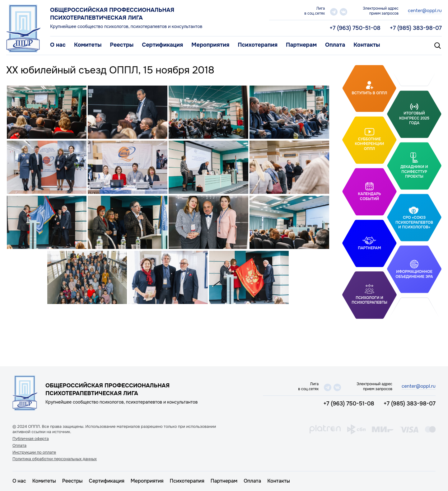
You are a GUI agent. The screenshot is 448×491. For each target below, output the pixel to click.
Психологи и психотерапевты (369, 300)
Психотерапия (258, 45)
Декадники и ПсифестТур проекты (414, 172)
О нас (58, 45)
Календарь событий (370, 196)
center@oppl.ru (425, 11)
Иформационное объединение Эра (414, 274)
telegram (334, 12)
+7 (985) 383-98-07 (416, 28)
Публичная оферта (31, 439)
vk (343, 12)
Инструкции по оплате (34, 452)
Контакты (367, 45)
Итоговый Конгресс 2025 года (414, 118)
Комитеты (88, 45)
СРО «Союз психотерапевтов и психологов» (414, 222)
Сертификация (162, 45)
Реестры (122, 45)
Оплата (335, 45)
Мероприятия (210, 45)
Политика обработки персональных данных (55, 459)
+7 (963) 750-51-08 (355, 28)
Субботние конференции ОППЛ (369, 144)
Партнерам (301, 45)
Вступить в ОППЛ (370, 93)
